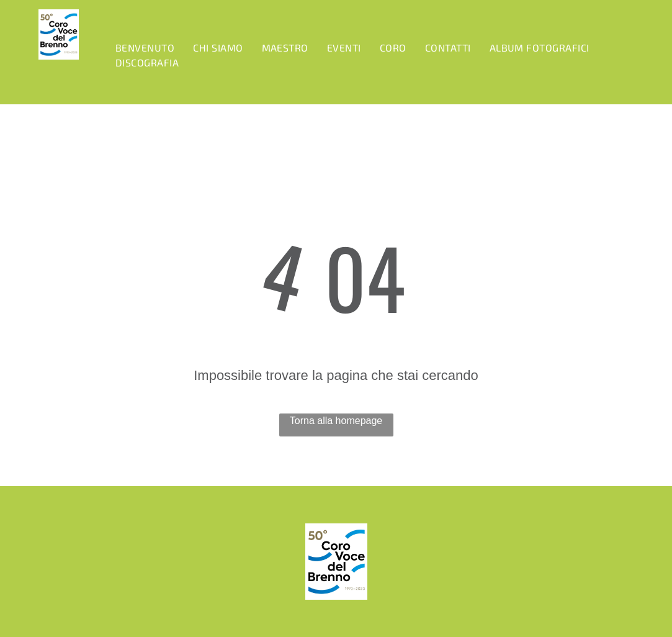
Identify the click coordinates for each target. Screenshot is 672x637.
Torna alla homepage (336, 421)
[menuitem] (145, 48)
